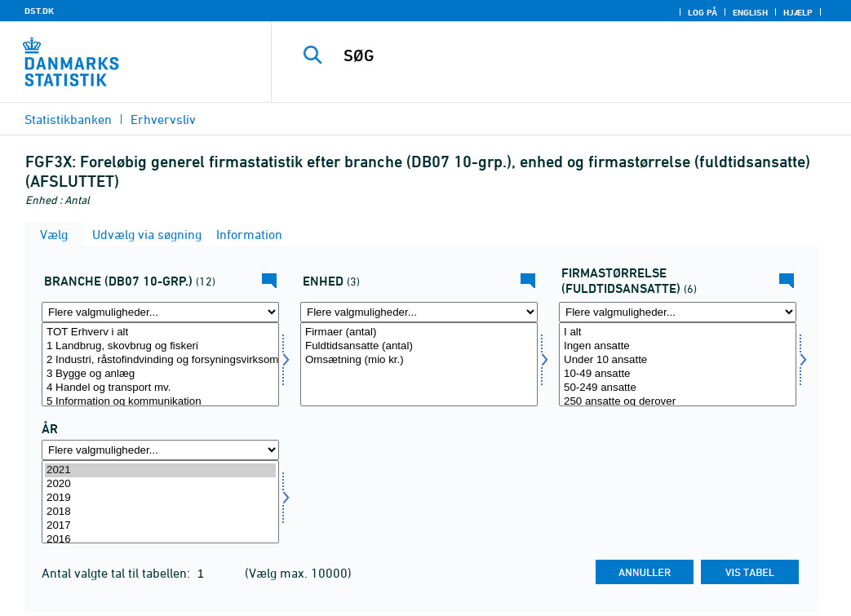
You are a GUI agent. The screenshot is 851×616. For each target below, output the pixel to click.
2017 (160, 526)
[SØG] (566, 55)
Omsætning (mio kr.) (419, 360)
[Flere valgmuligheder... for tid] (160, 450)
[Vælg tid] (160, 502)
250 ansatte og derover (678, 402)
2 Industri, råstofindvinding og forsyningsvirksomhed (160, 360)
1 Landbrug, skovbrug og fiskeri (160, 346)
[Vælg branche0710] (160, 364)
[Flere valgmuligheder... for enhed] (419, 312)
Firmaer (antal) (419, 332)
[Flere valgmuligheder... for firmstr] (678, 312)
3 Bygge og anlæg (160, 374)
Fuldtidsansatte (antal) (419, 346)
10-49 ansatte (678, 374)
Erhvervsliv (163, 119)
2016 (160, 540)
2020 (160, 484)
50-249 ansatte (678, 388)
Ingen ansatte (678, 346)
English (750, 12)
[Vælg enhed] (419, 364)
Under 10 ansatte (678, 360)
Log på (703, 12)
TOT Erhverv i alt (160, 332)
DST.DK (39, 11)
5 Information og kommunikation (160, 402)
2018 (160, 512)
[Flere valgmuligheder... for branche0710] (160, 312)
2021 (160, 470)
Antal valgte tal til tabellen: (117, 573)
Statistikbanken (68, 119)
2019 (160, 498)
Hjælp (798, 12)
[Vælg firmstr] (678, 364)
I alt (678, 332)
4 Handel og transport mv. (160, 388)
